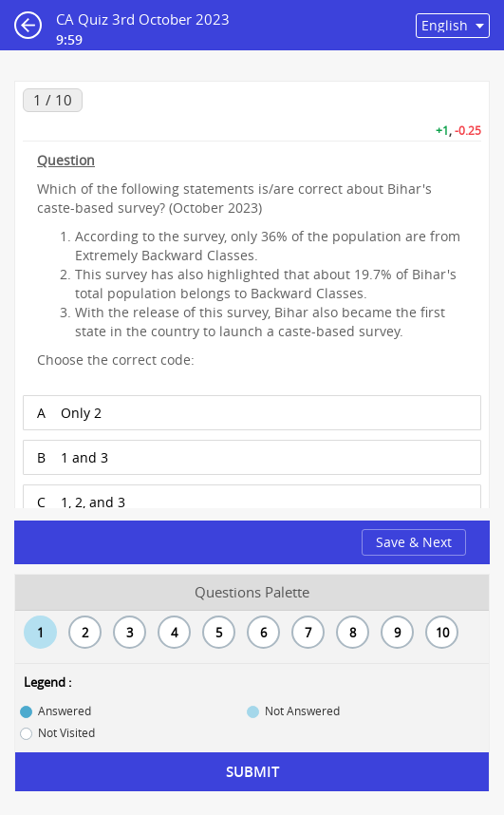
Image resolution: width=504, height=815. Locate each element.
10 (442, 633)
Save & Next (414, 542)
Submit (252, 772)
